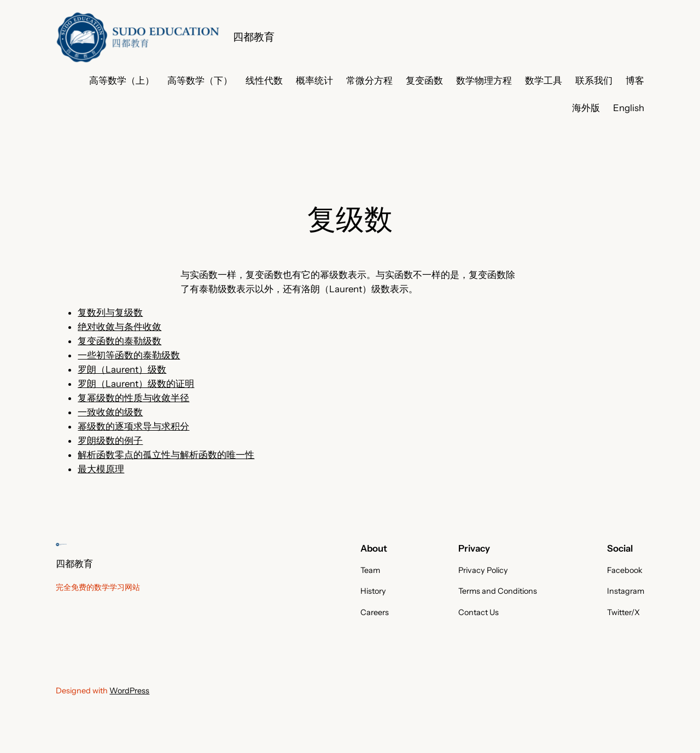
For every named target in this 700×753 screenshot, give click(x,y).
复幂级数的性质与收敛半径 (133, 398)
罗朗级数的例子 (110, 441)
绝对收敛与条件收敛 (119, 327)
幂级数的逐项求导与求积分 (133, 426)
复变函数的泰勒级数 (119, 341)
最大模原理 (101, 469)
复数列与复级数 (110, 312)
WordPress (129, 691)
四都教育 (254, 37)
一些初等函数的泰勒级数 (129, 355)
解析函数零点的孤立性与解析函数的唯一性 (166, 455)
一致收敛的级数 (110, 412)
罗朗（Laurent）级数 (122, 369)
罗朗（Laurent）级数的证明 (136, 384)
